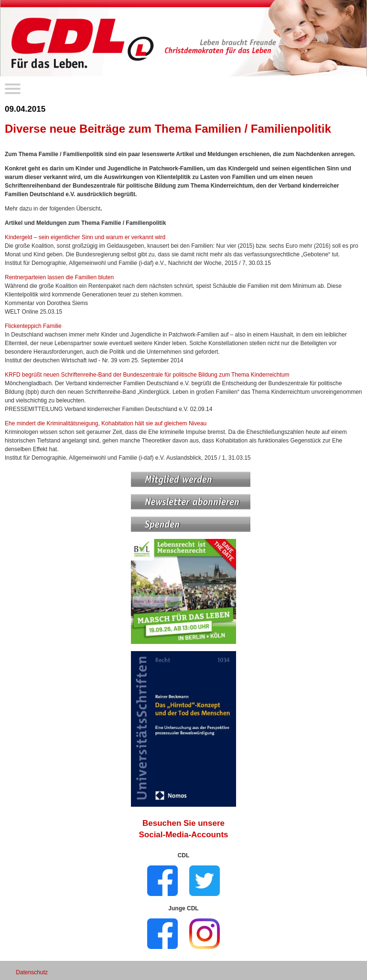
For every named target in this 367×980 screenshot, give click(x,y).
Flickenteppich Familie (33, 326)
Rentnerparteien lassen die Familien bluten (59, 277)
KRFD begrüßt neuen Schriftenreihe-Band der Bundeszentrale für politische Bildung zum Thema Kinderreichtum (147, 375)
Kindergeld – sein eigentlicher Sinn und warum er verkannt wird (85, 237)
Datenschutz (32, 972)
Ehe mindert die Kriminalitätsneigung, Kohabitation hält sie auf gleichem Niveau (106, 423)
